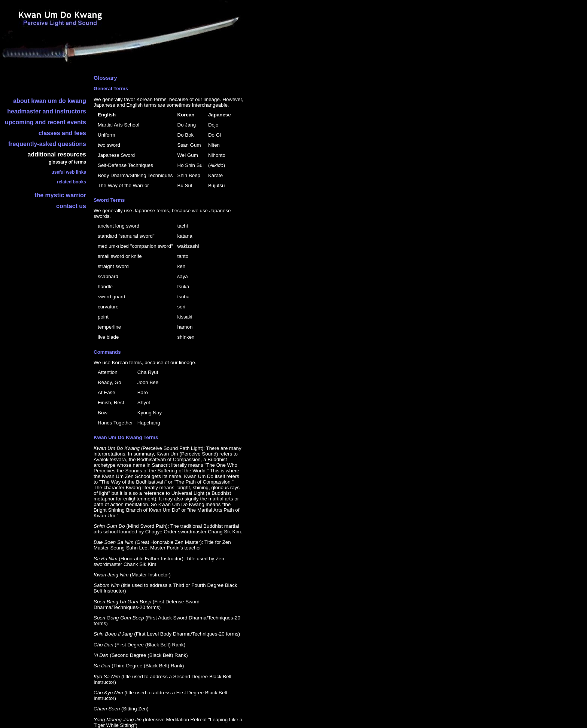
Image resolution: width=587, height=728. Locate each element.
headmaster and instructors (47, 111)
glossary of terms (67, 162)
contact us (71, 206)
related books (72, 182)
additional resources (57, 154)
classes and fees (62, 133)
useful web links (69, 172)
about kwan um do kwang (50, 101)
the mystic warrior (60, 195)
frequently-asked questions (47, 144)
